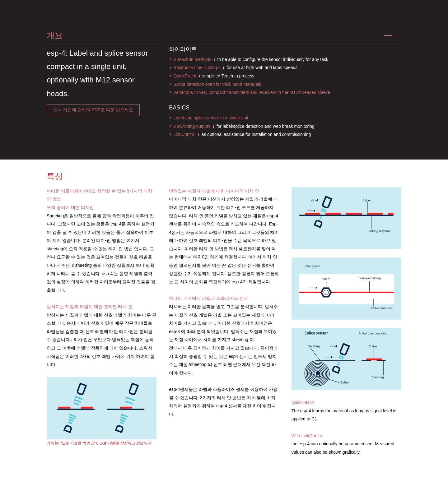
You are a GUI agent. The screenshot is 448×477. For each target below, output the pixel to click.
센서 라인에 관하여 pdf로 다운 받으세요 (93, 110)
